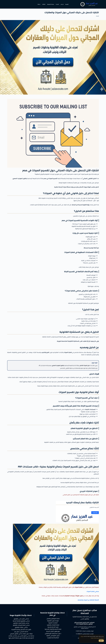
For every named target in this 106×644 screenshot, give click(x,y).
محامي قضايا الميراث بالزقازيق (21, 623)
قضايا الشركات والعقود (53, 625)
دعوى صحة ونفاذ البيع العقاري (53, 633)
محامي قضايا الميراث (93, 591)
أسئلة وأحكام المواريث (53, 638)
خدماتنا (39, 4)
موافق (101, 641)
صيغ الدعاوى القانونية (53, 621)
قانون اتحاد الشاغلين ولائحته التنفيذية (21, 629)
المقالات (44, 4)
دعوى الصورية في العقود (53, 636)
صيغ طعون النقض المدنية (53, 631)
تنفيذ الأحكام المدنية (53, 627)
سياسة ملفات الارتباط (95, 638)
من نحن (62, 4)
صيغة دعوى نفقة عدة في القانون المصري (21, 634)
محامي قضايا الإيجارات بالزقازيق (21, 625)
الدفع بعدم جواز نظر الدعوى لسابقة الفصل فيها (21, 638)
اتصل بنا (57, 4)
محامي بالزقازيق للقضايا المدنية (21, 621)
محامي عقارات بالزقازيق (21, 627)
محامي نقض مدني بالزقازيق (21, 619)
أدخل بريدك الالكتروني (94, 507)
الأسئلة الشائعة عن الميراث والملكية (88, 600)
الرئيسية (67, 4)
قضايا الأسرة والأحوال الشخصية (53, 629)
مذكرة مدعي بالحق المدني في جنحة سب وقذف (21, 636)
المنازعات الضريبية (53, 623)
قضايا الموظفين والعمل (53, 619)
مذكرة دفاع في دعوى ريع (21, 632)
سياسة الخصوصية (51, 4)
